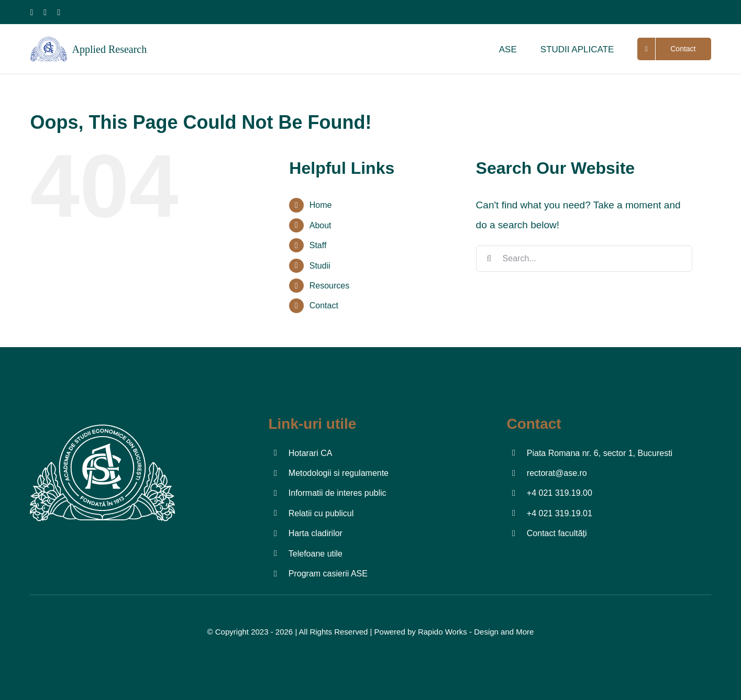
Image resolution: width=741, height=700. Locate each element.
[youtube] (59, 13)
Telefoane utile (316, 554)
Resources (329, 286)
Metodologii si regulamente (339, 473)
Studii (320, 266)
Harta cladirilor (316, 533)
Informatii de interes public (338, 493)
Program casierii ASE (328, 574)
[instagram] (45, 13)
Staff (318, 245)
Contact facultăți (557, 533)
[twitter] (697, 13)
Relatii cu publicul (321, 513)
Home (321, 205)
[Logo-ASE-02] (102, 420)
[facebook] (32, 13)
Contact (324, 305)
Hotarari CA (311, 453)
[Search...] (584, 259)
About (320, 225)
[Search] (489, 259)
